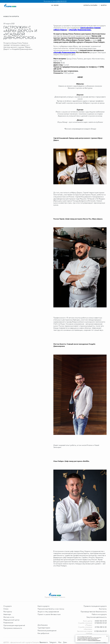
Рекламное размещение (47, 631)
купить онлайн (91, 5)
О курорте (7, 606)
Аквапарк (7, 614)
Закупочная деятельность (97, 617)
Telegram (53, 642)
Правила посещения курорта (95, 606)
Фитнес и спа (9, 617)
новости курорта (11, 16)
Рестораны (8, 612)
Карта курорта (43, 606)
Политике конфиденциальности (94, 640)
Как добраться (43, 633)
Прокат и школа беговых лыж (49, 614)
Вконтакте (44, 642)
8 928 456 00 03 (101, 631)
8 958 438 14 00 (101, 627)
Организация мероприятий (14, 625)
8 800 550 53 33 (61, 1)
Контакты (103, 609)
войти (104, 5)
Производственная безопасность (94, 612)
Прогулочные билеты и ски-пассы (51, 609)
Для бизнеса (43, 625)
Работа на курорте (99, 614)
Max (60, 642)
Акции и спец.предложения (48, 612)
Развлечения (8, 623)
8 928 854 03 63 (101, 623)
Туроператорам (44, 628)
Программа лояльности (13, 628)
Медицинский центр (11, 620)
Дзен (65, 642)
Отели (6, 609)
